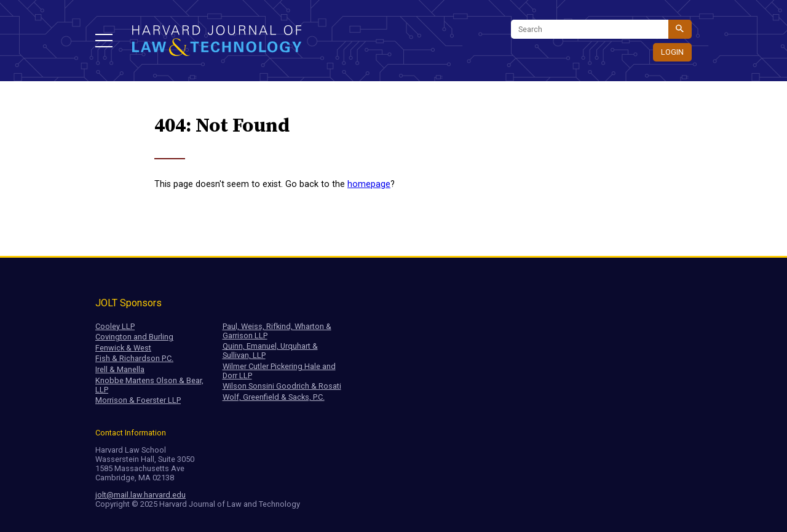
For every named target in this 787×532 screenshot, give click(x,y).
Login (672, 52)
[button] (104, 41)
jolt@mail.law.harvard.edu (140, 495)
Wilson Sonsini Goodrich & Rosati (282, 386)
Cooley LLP (115, 326)
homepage (369, 184)
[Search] (590, 29)
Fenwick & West (123, 348)
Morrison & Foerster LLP (138, 400)
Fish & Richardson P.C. (134, 358)
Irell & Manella (120, 369)
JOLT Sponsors (129, 303)
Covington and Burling (134, 337)
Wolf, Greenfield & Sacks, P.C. (274, 397)
